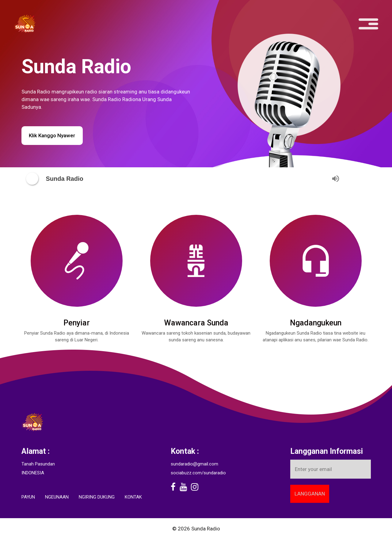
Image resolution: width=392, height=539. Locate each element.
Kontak (133, 497)
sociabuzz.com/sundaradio (198, 473)
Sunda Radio (206, 529)
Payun (28, 497)
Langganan (310, 494)
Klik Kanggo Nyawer (52, 135)
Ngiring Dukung (97, 497)
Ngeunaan (57, 497)
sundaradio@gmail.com (194, 464)
